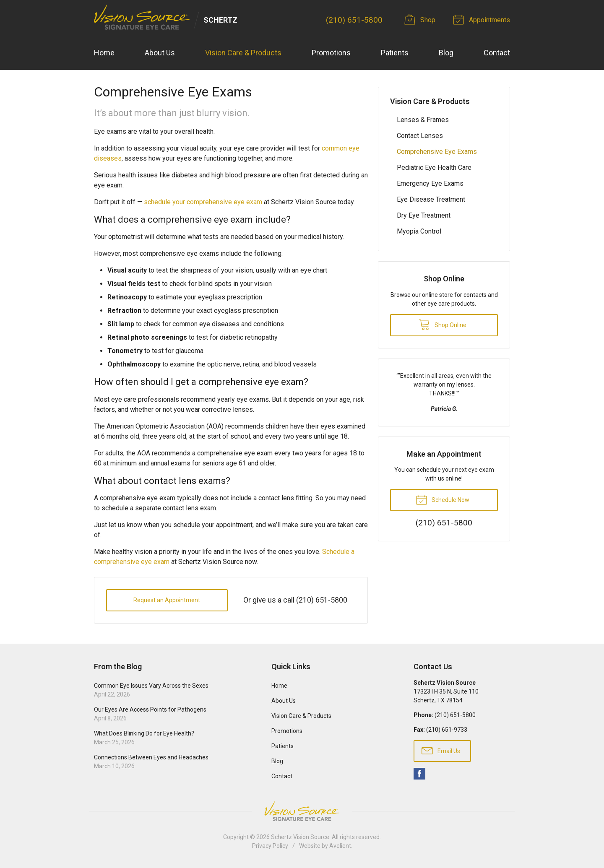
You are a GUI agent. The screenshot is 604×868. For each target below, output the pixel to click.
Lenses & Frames (423, 120)
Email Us (441, 750)
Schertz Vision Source (300, 837)
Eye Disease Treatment (431, 199)
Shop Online (443, 324)
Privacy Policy (270, 846)
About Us (160, 53)
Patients (395, 53)
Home (104, 53)
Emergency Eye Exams (430, 183)
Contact (497, 53)
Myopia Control (419, 231)
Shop (421, 19)
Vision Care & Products (243, 53)
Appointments (483, 19)
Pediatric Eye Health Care (434, 168)
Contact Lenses (420, 136)
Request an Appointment (167, 600)
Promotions (331, 53)
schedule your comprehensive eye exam (203, 202)
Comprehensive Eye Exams (437, 152)
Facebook (419, 774)
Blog (446, 53)
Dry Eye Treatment (424, 215)
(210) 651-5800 (354, 20)
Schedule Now (443, 499)
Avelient (340, 846)
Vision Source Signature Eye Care (302, 811)
